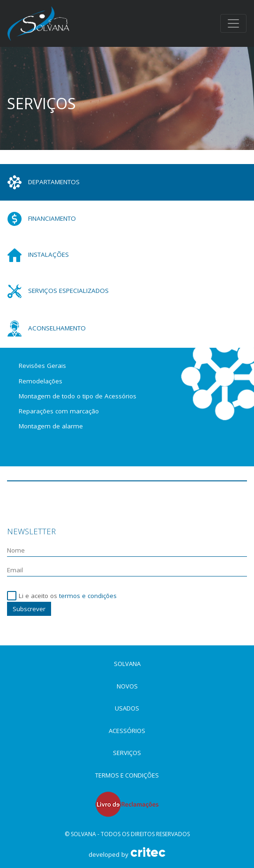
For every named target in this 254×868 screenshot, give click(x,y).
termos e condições (88, 596)
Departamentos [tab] (44, 182)
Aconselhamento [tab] (47, 329)
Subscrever (29, 609)
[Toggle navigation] (233, 23)
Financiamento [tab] (42, 219)
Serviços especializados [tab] (58, 291)
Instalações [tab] (38, 255)
